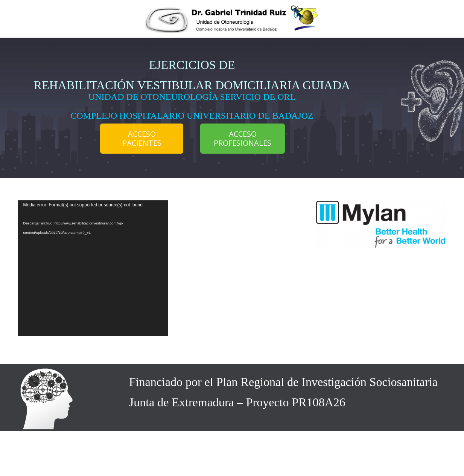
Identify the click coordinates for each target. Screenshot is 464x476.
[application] (93, 268)
